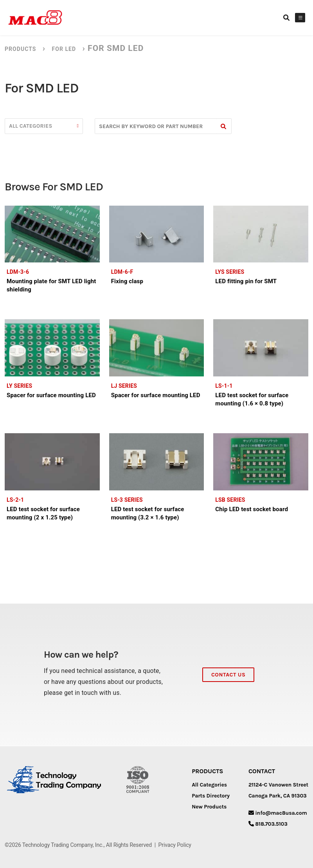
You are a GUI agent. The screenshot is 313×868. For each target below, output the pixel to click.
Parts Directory (211, 796)
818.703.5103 (271, 824)
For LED (64, 49)
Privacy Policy (175, 845)
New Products (209, 807)
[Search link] (286, 18)
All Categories (209, 785)
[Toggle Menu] (300, 17)
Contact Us (228, 675)
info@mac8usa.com (281, 813)
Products (21, 49)
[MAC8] (35, 18)
